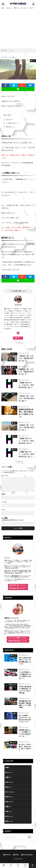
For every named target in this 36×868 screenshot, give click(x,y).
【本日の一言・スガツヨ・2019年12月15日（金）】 (27, 398)
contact (10, 821)
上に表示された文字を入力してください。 (13, 519)
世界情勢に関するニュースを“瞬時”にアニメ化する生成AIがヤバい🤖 (25, 733)
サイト (3, 509)
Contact (7, 854)
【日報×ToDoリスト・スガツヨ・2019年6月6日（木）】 (26, 440)
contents (24, 8)
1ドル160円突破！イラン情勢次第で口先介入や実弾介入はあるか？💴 (25, 675)
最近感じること (9, 127)
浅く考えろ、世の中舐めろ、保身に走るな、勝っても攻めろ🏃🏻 (25, 747)
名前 (3, 494)
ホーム (4, 866)
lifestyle (10, 796)
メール (4, 501)
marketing (10, 791)
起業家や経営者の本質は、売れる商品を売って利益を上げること (26, 412)
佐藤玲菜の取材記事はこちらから (18, 640)
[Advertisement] (18, 28)
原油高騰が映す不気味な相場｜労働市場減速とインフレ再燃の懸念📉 (25, 704)
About (16, 854)
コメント (5, 475)
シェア (11, 866)
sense (9, 811)
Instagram (25, 866)
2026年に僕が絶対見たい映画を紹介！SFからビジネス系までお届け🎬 (25, 689)
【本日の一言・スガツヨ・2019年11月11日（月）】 (27, 427)
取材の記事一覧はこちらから (18, 588)
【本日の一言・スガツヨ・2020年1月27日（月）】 (26, 358)
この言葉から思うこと (11, 123)
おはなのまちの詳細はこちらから (18, 637)
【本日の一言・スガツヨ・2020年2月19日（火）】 (26, 371)
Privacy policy (27, 854)
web (32, 8)
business (10, 801)
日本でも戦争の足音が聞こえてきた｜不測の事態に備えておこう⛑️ (25, 660)
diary (11, 50)
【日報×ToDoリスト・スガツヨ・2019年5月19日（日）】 (26, 384)
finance (9, 8)
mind (16, 8)
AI (16, 713)
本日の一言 (8, 120)
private (10, 816)
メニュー (18, 866)
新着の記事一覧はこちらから (18, 585)
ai (3, 8)
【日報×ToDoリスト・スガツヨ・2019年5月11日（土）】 (26, 454)
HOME (5, 50)
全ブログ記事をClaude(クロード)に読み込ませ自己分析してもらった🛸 (25, 718)
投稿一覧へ (18, 337)
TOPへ (32, 866)
